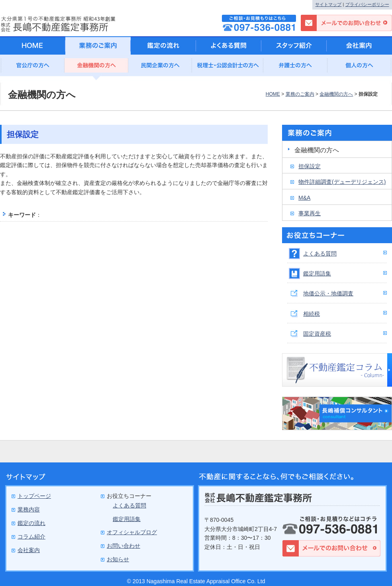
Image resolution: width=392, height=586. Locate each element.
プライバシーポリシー (367, 4)
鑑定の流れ (163, 45)
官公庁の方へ (33, 68)
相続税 (312, 314)
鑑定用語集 (317, 273)
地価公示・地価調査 (328, 293)
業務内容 (29, 509)
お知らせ (118, 559)
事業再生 (310, 213)
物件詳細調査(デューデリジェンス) (342, 182)
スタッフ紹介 (294, 45)
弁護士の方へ (296, 68)
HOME (273, 94)
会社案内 (359, 45)
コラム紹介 (31, 537)
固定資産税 (317, 334)
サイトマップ (328, 4)
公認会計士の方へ (228, 68)
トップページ (34, 496)
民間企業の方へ (160, 68)
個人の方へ (359, 68)
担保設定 (310, 166)
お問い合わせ (123, 546)
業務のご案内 (300, 94)
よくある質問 (320, 254)
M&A (304, 198)
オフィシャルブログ (132, 532)
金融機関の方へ (96, 68)
